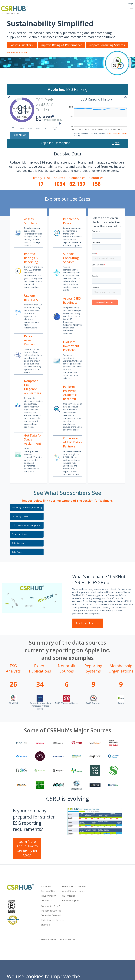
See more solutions (17, 53)
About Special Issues (73, 891)
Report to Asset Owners (31, 340)
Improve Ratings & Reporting (31, 258)
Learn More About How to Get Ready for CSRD (27, 848)
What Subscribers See (74, 886)
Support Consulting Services (71, 258)
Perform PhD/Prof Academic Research (70, 393)
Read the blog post (87, 623)
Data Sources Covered (53, 920)
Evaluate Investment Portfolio (71, 346)
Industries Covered (51, 911)
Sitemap (45, 925)
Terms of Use (48, 891)
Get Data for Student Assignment (33, 439)
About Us (46, 886)
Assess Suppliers (31, 221)
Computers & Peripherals (117, 133)
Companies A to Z (50, 906)
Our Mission (69, 896)
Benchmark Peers (71, 221)
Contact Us (47, 900)
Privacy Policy (48, 896)
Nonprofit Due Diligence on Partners (33, 387)
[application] (97, 117)
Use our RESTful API (32, 297)
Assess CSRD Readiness (72, 300)
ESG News (19, 135)
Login (131, 3)
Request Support (71, 900)
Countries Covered (51, 915)
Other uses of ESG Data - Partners (72, 442)
